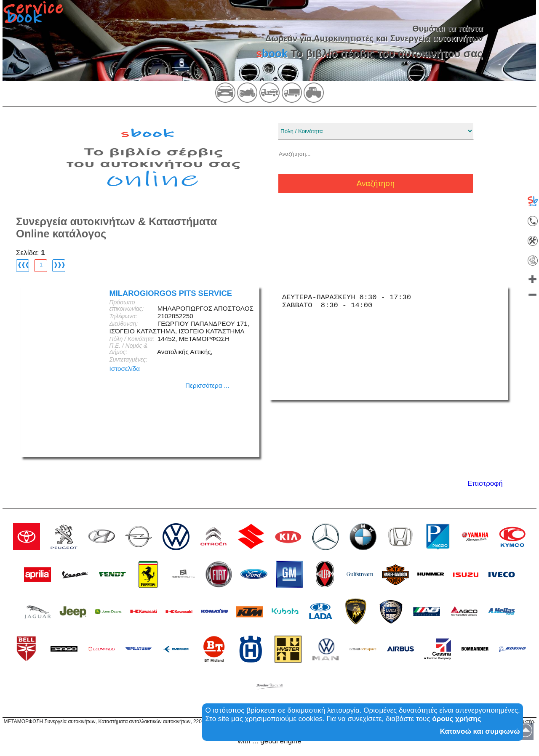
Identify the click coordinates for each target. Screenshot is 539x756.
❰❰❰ (23, 265)
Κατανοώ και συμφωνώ (480, 731)
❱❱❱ (59, 265)
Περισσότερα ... (207, 385)
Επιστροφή (485, 483)
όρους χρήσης (456, 719)
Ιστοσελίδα (124, 369)
